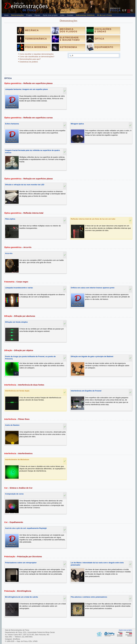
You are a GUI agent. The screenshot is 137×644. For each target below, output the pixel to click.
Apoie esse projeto (50, 15)
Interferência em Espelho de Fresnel (86, 391)
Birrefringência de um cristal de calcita (21, 597)
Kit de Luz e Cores (104, 15)
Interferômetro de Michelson (17, 460)
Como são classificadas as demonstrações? (37, 57)
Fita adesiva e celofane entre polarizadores (89, 597)
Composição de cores (14, 494)
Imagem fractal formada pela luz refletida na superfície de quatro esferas (32, 151)
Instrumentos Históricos (85, 15)
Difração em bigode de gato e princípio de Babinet (92, 356)
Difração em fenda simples (16, 322)
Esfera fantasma (12, 124)
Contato (70, 15)
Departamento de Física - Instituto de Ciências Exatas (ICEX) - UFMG (115, 10)
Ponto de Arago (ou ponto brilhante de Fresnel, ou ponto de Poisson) (30, 358)
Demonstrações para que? (30, 59)
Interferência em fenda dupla (17, 391)
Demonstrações (17, 15)
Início (6, 15)
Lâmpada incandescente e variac (19, 288)
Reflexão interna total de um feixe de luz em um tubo (93, 219)
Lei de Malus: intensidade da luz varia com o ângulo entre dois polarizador (97, 564)
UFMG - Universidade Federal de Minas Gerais (128, 11)
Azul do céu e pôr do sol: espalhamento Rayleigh (26, 528)
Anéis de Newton (12, 425)
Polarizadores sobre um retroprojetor (21, 563)
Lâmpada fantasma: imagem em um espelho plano (26, 89)
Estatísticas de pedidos (29, 62)
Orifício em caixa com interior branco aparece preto (93, 288)
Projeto (29, 15)
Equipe (37, 15)
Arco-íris (9, 253)
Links (62, 15)
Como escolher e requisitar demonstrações (37, 54)
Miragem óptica (77, 124)
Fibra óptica (10, 219)
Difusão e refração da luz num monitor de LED (25, 185)
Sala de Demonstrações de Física (26, 7)
